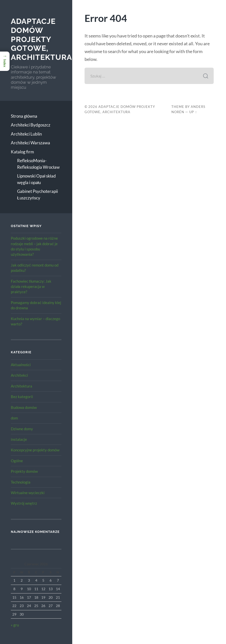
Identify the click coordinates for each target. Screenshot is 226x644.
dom (14, 418)
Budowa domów (24, 407)
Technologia (21, 482)
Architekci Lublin (26, 134)
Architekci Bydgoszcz (31, 125)
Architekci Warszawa (30, 143)
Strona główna (24, 116)
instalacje (19, 439)
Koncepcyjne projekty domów (35, 450)
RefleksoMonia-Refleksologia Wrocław (38, 164)
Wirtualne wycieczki (28, 493)
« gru (15, 625)
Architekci (19, 375)
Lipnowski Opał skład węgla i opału (36, 179)
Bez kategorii (22, 397)
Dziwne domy (22, 429)
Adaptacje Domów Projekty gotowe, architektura (41, 39)
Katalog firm (22, 152)
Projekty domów (24, 471)
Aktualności (21, 365)
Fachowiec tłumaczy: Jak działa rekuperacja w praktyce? (31, 287)
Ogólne (17, 461)
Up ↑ (193, 112)
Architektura (22, 386)
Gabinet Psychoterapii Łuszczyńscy (37, 195)
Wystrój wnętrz (24, 503)
